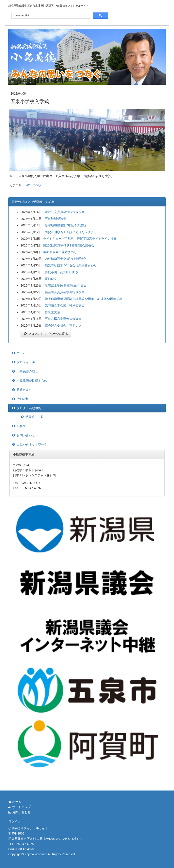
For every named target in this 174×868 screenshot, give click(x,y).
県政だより (24, 390)
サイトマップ (19, 807)
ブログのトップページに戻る (46, 334)
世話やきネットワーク (32, 444)
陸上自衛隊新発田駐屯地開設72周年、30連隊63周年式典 (84, 299)
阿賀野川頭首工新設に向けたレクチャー (72, 232)
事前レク (51, 279)
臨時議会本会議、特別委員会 (65, 305)
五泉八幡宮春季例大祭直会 (63, 319)
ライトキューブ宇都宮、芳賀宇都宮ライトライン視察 (80, 239)
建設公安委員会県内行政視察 (65, 212)
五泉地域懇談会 (56, 219)
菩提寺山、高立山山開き (62, 272)
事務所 (21, 426)
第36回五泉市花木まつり (60, 252)
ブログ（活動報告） (30, 408)
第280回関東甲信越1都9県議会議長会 (69, 245)
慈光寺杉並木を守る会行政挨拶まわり (71, 265)
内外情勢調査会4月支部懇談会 (66, 259)
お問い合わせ (26, 435)
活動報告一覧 (35, 417)
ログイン (14, 821)
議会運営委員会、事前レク (63, 326)
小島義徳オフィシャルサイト (28, 828)
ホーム (21, 353)
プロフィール (26, 362)
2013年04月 (34, 185)
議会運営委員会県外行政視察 (65, 292)
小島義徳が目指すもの (32, 380)
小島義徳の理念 (27, 371)
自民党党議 (52, 312)
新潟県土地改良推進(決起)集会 (66, 285)
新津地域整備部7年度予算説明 (66, 225)
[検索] (50, 16)
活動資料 (23, 399)
